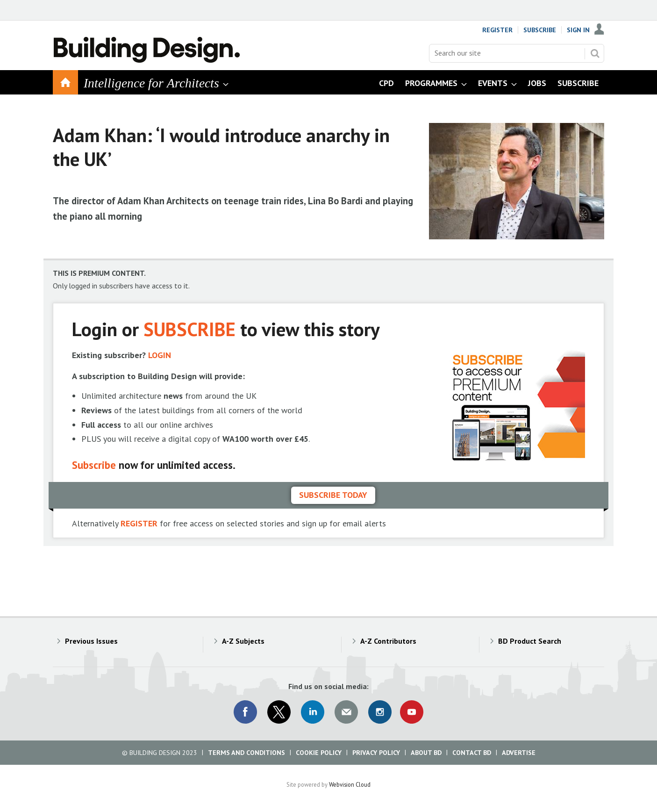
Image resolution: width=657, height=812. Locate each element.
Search (595, 53)
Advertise (519, 753)
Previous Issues (91, 641)
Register (497, 30)
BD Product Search (530, 641)
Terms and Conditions (246, 753)
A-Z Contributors (388, 641)
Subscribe (540, 30)
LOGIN (160, 355)
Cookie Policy (319, 753)
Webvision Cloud (350, 784)
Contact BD (472, 753)
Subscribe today (333, 495)
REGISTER (139, 523)
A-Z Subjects (243, 641)
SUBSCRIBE (189, 329)
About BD (426, 753)
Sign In (578, 30)
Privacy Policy (376, 753)
